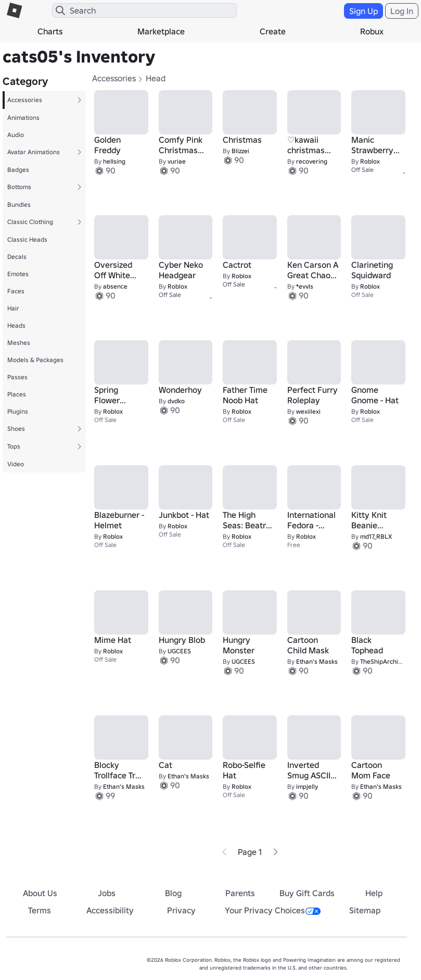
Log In (402, 11)
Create (273, 31)
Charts (50, 31)
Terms (40, 910)
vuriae (177, 161)
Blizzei (240, 151)
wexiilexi (308, 411)
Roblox (370, 161)
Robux (372, 31)
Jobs (107, 893)
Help (374, 893)
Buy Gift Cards (307, 893)
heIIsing (114, 161)
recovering (312, 161)
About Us (40, 893)
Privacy (181, 910)
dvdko (176, 401)
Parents (240, 893)
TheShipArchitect (385, 661)
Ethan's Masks (317, 661)
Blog (173, 893)
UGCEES (179, 651)
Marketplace (161, 31)
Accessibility (110, 910)
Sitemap (365, 910)
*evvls (305, 286)
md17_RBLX (376, 536)
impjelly (307, 786)
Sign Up (363, 11)
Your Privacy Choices (273, 910)
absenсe (115, 286)
